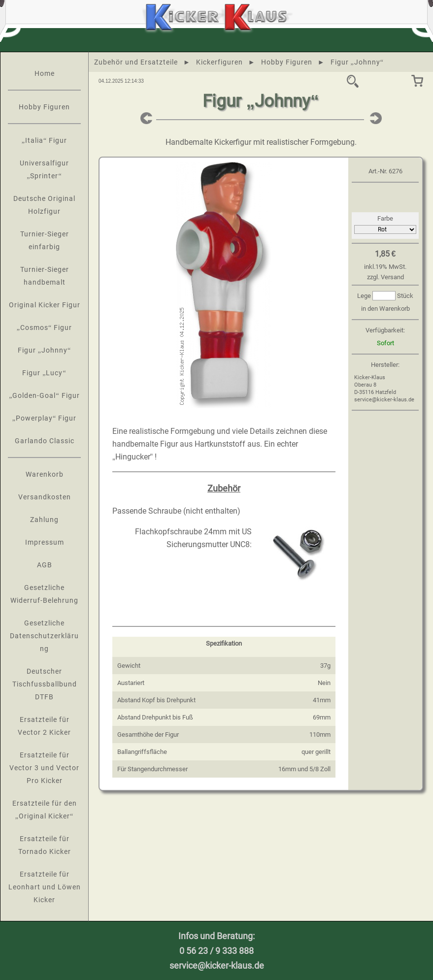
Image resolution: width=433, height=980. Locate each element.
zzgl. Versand (385, 277)
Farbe (385, 218)
